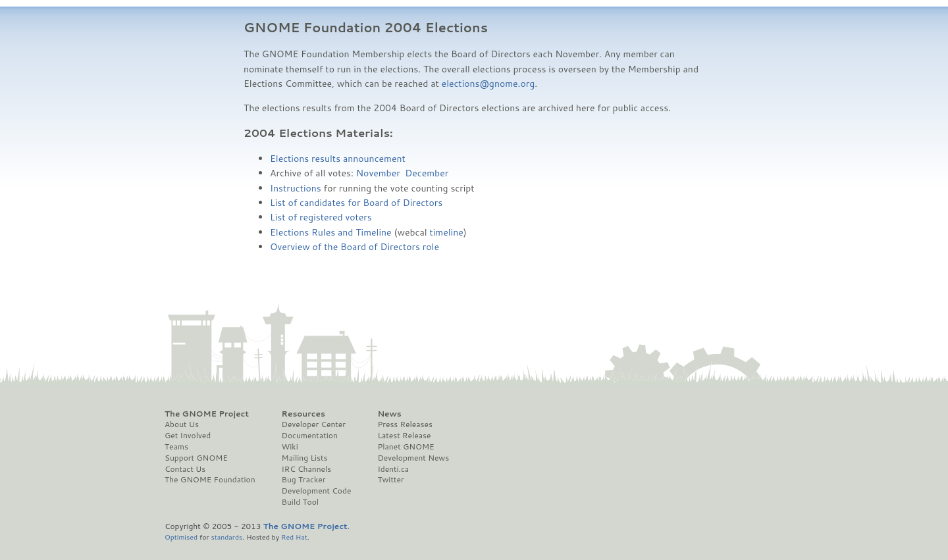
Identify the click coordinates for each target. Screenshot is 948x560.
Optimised (181, 537)
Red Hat (294, 537)
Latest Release (404, 436)
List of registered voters (321, 217)
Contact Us (185, 469)
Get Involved (188, 436)
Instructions (296, 188)
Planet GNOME (406, 447)
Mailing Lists (305, 458)
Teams (176, 447)
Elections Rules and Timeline (331, 232)
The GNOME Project (207, 414)
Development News (413, 458)
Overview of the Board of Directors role (355, 247)
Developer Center (314, 424)
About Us (182, 424)
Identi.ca (393, 469)
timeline (446, 232)
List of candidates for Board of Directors (356, 203)
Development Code (317, 491)
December (427, 173)
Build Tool (300, 502)
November (378, 173)
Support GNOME (196, 458)
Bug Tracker (304, 480)
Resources (303, 414)
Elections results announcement (338, 159)
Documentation (310, 436)
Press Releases (405, 424)
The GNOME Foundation (210, 480)
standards (226, 537)
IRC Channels (307, 469)
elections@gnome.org (488, 84)
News (389, 414)
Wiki (290, 447)
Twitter (390, 480)
